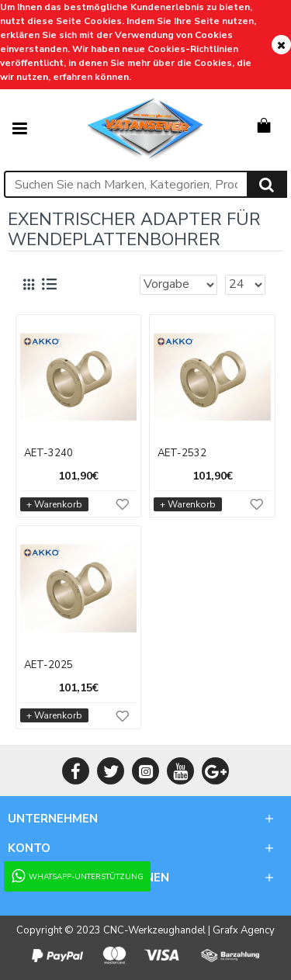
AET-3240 (48, 454)
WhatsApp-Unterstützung (76, 876)
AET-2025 (48, 665)
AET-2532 (182, 454)
